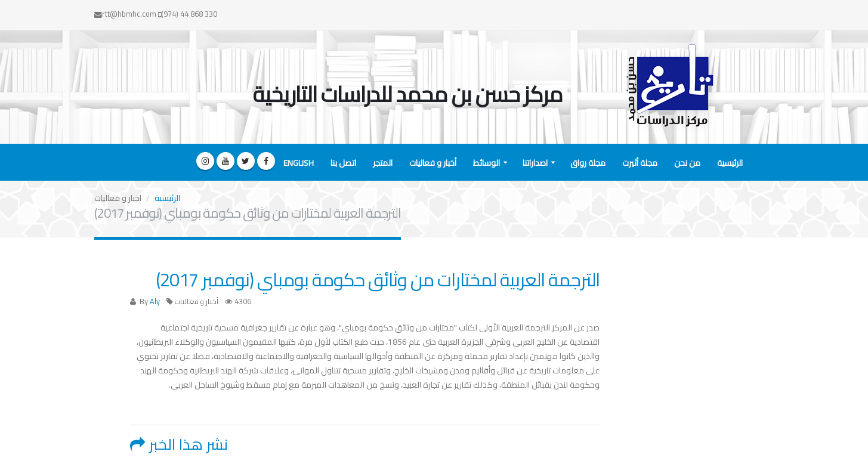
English (299, 163)
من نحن (687, 163)
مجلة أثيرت (640, 163)
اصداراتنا (535, 163)
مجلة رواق (588, 163)
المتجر (383, 163)
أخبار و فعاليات (433, 163)
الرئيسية (730, 163)
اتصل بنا (343, 163)
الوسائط (486, 163)
